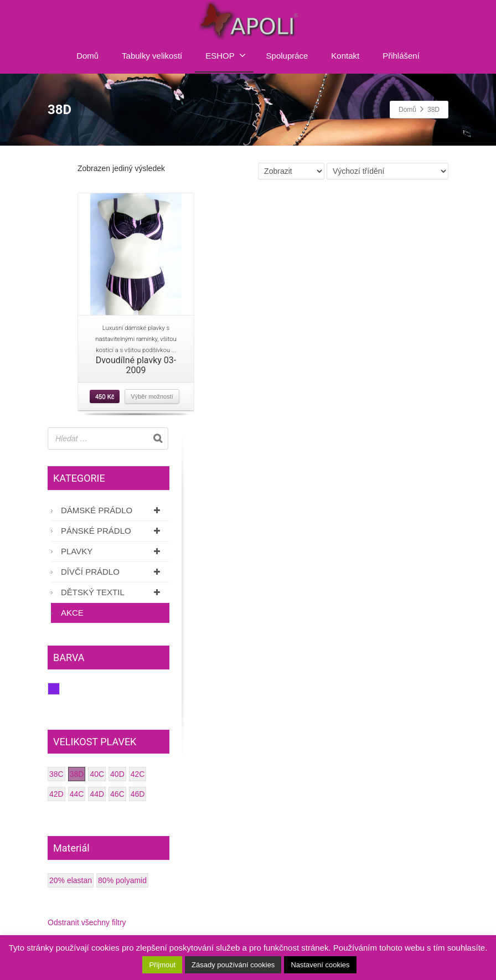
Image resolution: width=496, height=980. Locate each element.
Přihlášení (401, 56)
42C (138, 774)
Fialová (60, 689)
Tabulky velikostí (152, 56)
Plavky (112, 551)
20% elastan (71, 880)
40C (97, 774)
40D (117, 774)
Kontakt (345, 56)
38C (56, 774)
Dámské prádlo (112, 510)
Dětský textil (112, 592)
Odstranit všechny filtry (87, 922)
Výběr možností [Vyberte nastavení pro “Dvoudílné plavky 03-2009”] (152, 396)
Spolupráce (287, 56)
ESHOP (226, 55)
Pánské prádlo (112, 531)
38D (77, 774)
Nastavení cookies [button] (320, 965)
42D (56, 794)
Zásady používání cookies (233, 965)
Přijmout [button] (162, 965)
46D (138, 794)
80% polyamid (122, 880)
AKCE (72, 613)
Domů (87, 56)
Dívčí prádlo (112, 572)
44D (97, 794)
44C (77, 794)
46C (117, 794)
